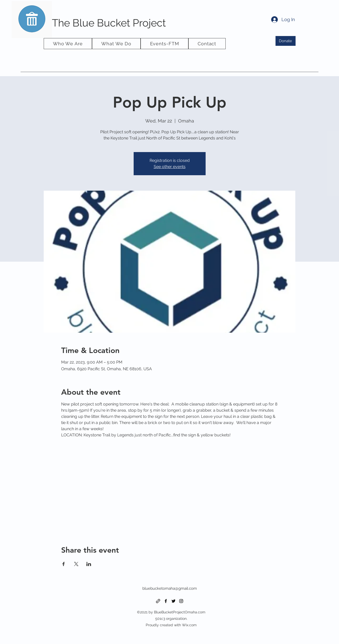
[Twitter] (173, 601)
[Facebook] (166, 601)
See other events (170, 167)
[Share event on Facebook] (64, 564)
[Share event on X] (76, 564)
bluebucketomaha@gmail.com (170, 588)
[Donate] (286, 41)
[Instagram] (181, 601)
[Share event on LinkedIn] (89, 564)
